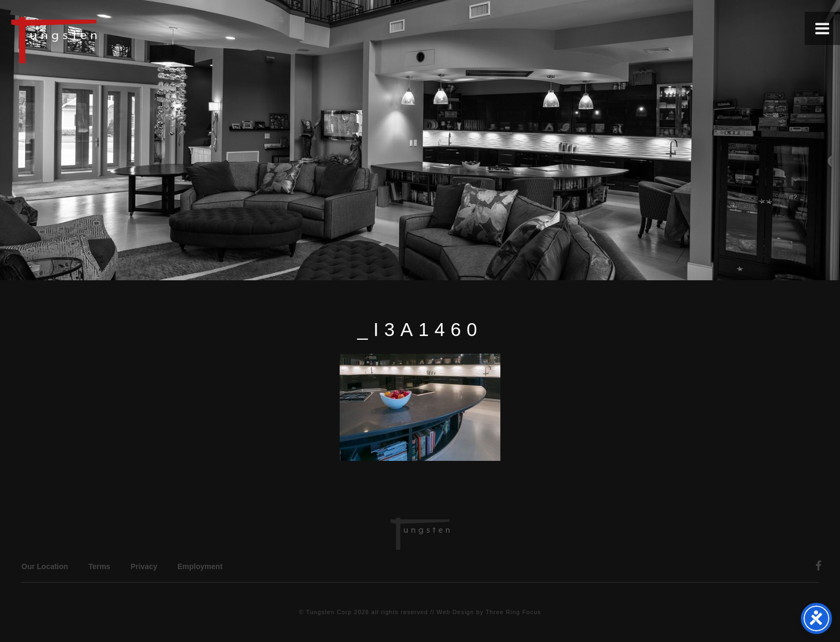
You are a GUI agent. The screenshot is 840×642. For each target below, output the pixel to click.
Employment (200, 566)
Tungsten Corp (329, 612)
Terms (99, 566)
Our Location (45, 566)
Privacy (144, 566)
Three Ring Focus (513, 612)
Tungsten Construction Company (91, 40)
